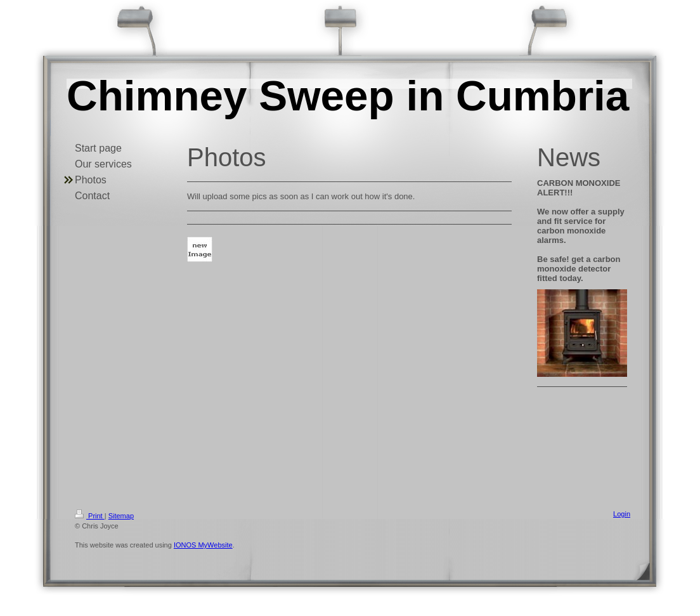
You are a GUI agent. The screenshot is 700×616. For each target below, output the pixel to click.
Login (622, 514)
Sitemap (121, 516)
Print (90, 516)
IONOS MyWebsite (203, 545)
